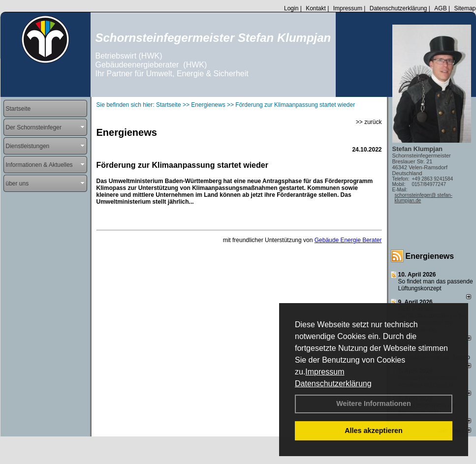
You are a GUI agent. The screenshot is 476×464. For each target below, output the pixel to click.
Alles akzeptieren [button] (374, 431)
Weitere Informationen (374, 403)
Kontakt (316, 8)
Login (291, 8)
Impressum (325, 372)
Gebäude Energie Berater (348, 240)
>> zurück (369, 122)
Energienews (430, 256)
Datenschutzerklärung (333, 384)
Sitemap (465, 8)
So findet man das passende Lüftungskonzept (436, 285)
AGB (440, 8)
